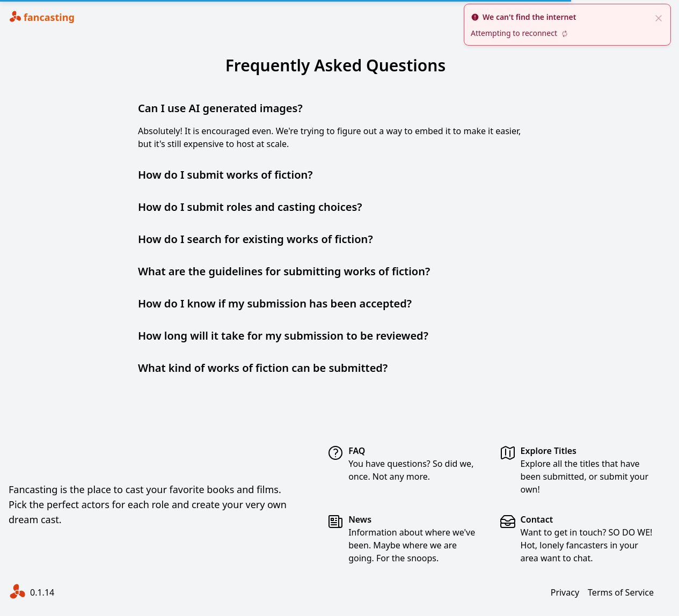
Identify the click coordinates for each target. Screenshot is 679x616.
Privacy (565, 592)
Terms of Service (621, 592)
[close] (659, 17)
